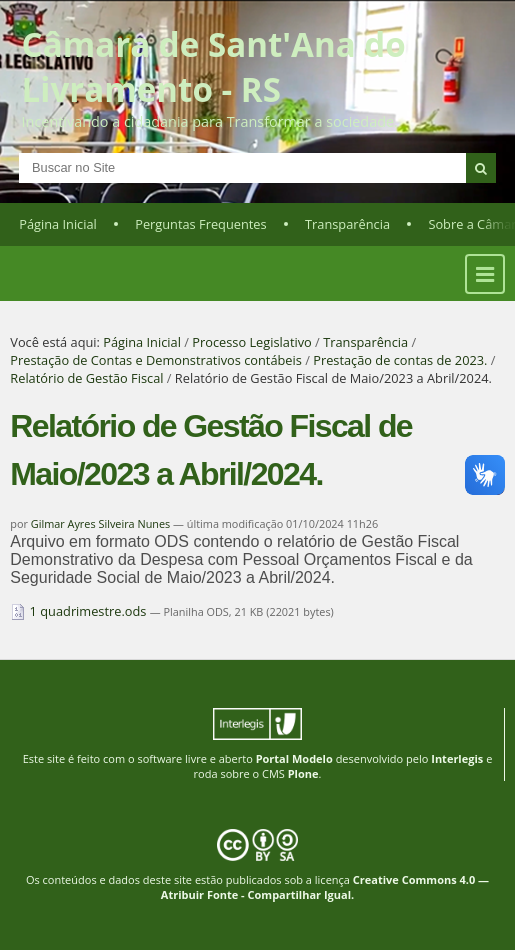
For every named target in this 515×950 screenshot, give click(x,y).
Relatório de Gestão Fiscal (86, 378)
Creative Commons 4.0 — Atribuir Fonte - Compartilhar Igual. (325, 887)
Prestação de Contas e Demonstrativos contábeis (156, 360)
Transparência (347, 224)
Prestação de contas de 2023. (400, 360)
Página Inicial (58, 224)
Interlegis (457, 758)
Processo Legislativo (252, 342)
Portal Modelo (294, 758)
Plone (303, 773)
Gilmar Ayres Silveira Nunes (101, 523)
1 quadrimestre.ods (79, 611)
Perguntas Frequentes (200, 224)
